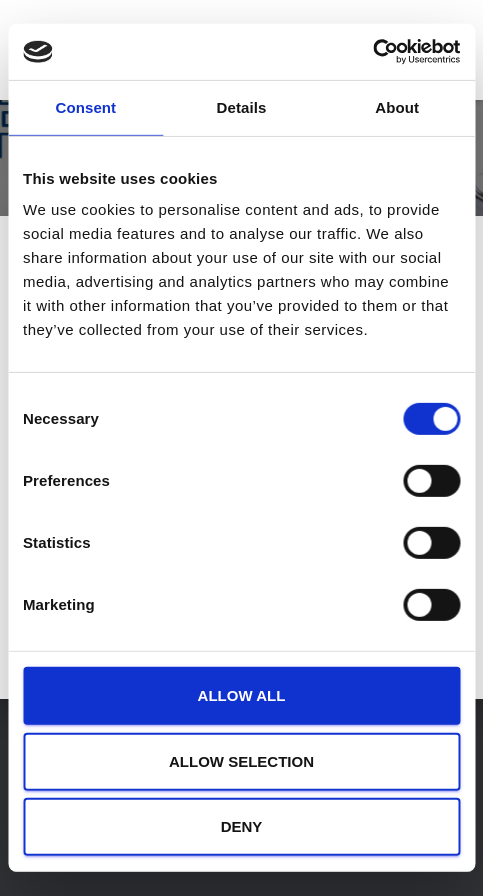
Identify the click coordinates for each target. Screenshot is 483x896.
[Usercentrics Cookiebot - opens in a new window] (372, 52)
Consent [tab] (85, 106)
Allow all (242, 695)
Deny (242, 826)
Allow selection (241, 761)
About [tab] (397, 106)
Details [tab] (242, 106)
